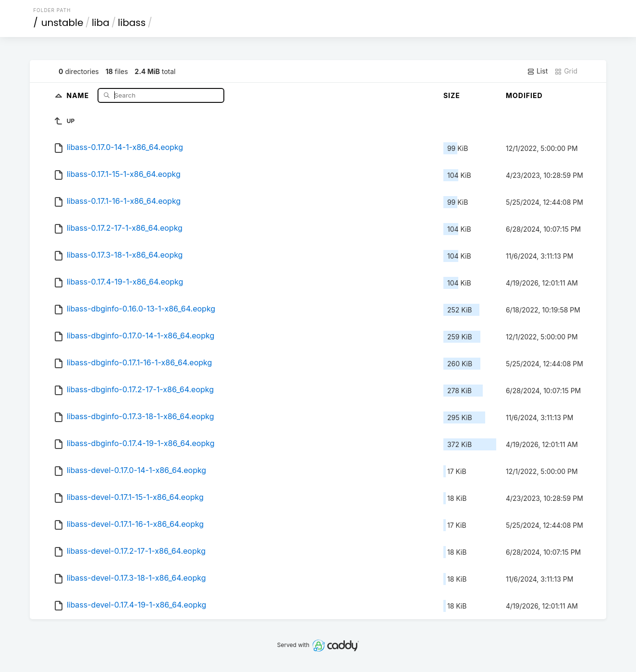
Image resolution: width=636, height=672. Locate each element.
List (537, 71)
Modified (524, 95)
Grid (566, 71)
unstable (62, 23)
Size (452, 95)
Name (79, 95)
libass (132, 23)
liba (101, 23)
